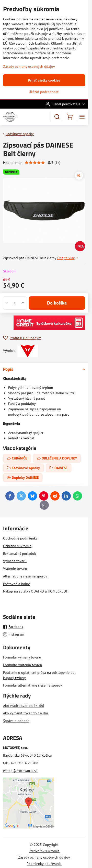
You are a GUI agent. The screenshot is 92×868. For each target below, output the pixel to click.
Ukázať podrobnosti (44, 92)
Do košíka (57, 303)
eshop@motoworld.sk (20, 771)
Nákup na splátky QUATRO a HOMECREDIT (36, 591)
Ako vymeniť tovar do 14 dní (26, 713)
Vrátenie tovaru (15, 569)
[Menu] (82, 117)
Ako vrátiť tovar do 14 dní (24, 706)
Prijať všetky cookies (44, 80)
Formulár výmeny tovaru (22, 657)
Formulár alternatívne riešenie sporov (33, 685)
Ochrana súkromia (17, 546)
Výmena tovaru (15, 561)
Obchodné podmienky (20, 538)
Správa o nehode (16, 721)
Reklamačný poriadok (20, 554)
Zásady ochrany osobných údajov (44, 857)
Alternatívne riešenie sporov (25, 576)
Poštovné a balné (16, 584)
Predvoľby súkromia (44, 851)
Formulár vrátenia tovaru (23, 665)
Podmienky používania (44, 864)
